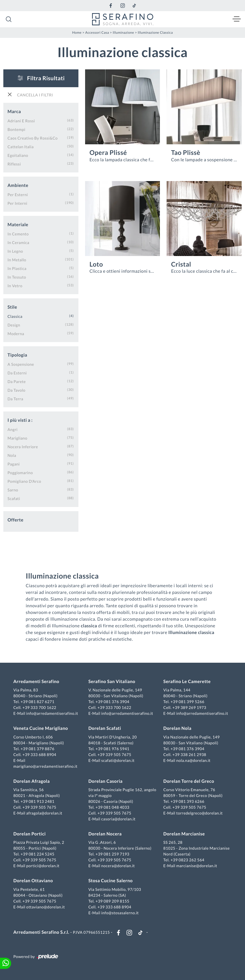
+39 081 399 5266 (187, 702)
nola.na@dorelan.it (193, 760)
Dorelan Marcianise (184, 834)
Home (77, 32)
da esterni (17, 373)
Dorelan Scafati (105, 728)
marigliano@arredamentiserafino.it (45, 766)
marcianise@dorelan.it (197, 866)
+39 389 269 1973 (189, 707)
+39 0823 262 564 (187, 860)
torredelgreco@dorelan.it (200, 813)
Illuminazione (123, 32)
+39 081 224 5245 (38, 854)
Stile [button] (12, 307)
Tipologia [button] (17, 355)
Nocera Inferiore (23, 447)
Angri (13, 429)
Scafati (14, 498)
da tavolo (16, 390)
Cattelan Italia (21, 147)
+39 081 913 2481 (38, 801)
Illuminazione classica (155, 32)
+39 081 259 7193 (113, 854)
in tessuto (17, 277)
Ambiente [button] (18, 185)
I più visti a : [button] (20, 420)
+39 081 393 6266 (187, 801)
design (14, 325)
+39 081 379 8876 (38, 749)
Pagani (14, 464)
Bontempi (16, 129)
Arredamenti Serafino (36, 682)
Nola (12, 455)
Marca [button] (14, 112)
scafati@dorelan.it (118, 760)
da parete (17, 381)
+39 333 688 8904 (39, 754)
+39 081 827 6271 (38, 702)
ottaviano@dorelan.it (45, 907)
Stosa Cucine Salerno (111, 881)
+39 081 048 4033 (113, 807)
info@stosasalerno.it (120, 913)
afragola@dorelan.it (44, 813)
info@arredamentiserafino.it (52, 713)
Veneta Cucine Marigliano (41, 728)
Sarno (13, 490)
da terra (15, 399)
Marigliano (17, 438)
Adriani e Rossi (21, 121)
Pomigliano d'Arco (24, 481)
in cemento (18, 234)
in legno (15, 251)
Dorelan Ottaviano (33, 881)
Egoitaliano (18, 155)
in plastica (17, 268)
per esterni (18, 195)
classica (15, 316)
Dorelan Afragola (32, 781)
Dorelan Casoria (106, 781)
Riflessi (14, 164)
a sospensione (21, 364)
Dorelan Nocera (105, 834)
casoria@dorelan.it (118, 819)
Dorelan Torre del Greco (189, 781)
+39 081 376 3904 (113, 702)
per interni (17, 203)
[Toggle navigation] (237, 19)
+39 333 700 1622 (39, 707)
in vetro (15, 286)
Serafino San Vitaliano (112, 682)
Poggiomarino (20, 473)
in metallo (17, 260)
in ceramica (18, 242)
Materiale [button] (18, 225)
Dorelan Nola (177, 728)
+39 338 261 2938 (189, 754)
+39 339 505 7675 (114, 754)
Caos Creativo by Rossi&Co (33, 138)
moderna (16, 334)
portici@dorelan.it (43, 866)
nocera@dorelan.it (118, 866)
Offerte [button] (15, 520)
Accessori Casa (97, 32)
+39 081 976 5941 (113, 749)
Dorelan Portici (29, 834)
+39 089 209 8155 (113, 901)
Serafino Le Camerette (187, 682)
